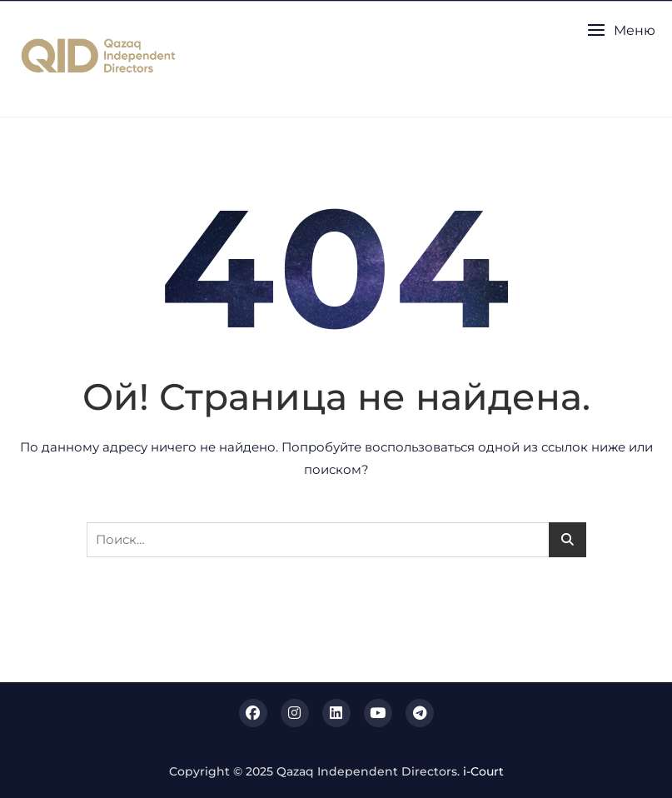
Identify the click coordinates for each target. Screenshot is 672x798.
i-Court (483, 771)
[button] (621, 30)
